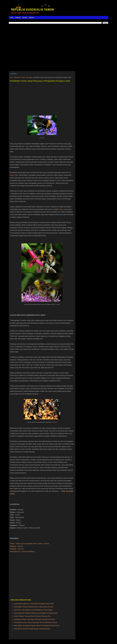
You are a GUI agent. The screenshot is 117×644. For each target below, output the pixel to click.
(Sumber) (42, 138)
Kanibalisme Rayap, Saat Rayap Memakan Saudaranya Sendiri (34, 619)
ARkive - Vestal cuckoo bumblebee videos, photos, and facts (30, 544)
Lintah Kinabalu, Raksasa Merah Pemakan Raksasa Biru (32, 616)
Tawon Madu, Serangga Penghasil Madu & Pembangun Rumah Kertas (37, 626)
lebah (68, 173)
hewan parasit (63, 209)
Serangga (29, 77)
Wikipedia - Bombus (17, 546)
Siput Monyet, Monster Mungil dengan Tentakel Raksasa (32, 629)
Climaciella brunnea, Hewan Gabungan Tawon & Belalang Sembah (35, 622)
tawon (38, 159)
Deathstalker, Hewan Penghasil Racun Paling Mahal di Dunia (34, 607)
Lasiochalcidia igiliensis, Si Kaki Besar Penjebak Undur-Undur (34, 604)
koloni (48, 378)
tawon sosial (14, 175)
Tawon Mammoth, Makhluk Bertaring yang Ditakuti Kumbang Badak (36, 613)
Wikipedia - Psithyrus (17, 549)
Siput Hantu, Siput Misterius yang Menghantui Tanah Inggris (33, 610)
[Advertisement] (58, 46)
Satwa (23, 77)
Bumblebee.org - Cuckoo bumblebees (22, 552)
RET (11, 77)
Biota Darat (17, 77)
